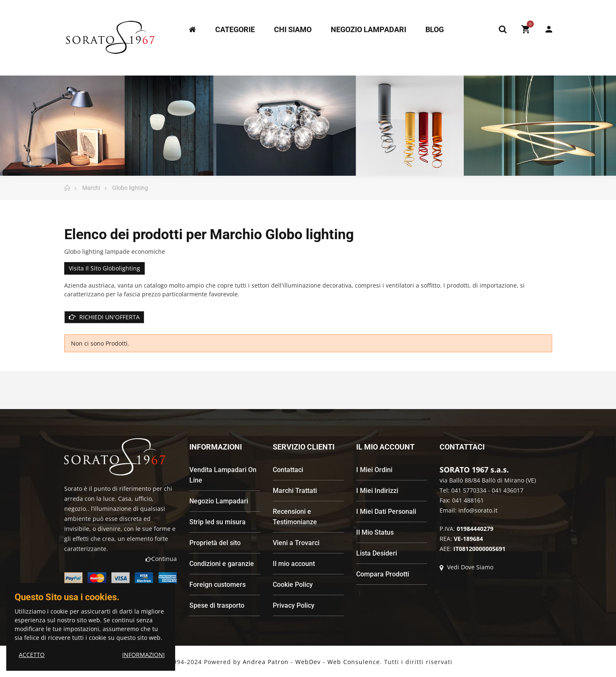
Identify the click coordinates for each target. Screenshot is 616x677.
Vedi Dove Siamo (466, 567)
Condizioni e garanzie (222, 564)
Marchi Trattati (295, 491)
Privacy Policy (294, 605)
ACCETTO (32, 655)
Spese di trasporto (217, 605)
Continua (161, 559)
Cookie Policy (293, 585)
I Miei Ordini (374, 470)
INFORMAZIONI (143, 655)
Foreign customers (217, 585)
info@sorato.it (478, 510)
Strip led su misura (217, 522)
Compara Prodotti (383, 574)
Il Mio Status (375, 532)
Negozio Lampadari (219, 501)
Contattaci (288, 470)
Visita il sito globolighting (104, 268)
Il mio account (294, 564)
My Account (549, 29)
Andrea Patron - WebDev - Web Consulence (311, 662)
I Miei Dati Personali (386, 512)
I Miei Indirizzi (377, 491)
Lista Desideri (377, 553)
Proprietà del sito (215, 543)
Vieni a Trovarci (296, 543)
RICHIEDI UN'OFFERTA (104, 317)
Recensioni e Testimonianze (295, 517)
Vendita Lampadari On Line (223, 475)
